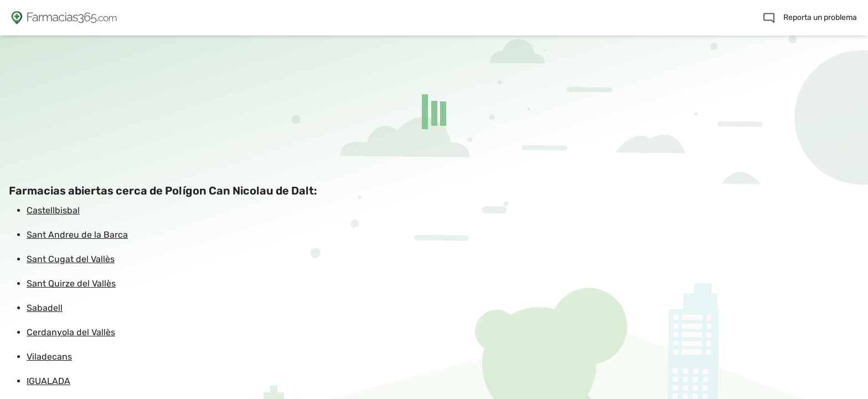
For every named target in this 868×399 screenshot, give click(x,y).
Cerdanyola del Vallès (71, 332)
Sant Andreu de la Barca (77, 235)
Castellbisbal (53, 210)
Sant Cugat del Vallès (71, 259)
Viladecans (49, 357)
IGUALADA (48, 381)
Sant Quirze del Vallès (71, 283)
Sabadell (45, 308)
